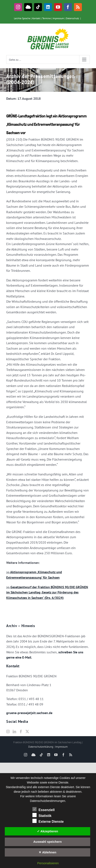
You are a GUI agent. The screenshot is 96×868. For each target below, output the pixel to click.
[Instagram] (8, 732)
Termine (46, 18)
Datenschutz (72, 18)
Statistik (42, 815)
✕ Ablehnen (47, 852)
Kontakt (36, 18)
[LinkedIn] (14, 732)
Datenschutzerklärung (41, 747)
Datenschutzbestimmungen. (48, 801)
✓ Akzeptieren (48, 831)
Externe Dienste (48, 821)
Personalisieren (48, 863)
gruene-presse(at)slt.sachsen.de (29, 713)
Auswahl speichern (47, 842)
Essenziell (44, 809)
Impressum (58, 18)
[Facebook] (21, 732)
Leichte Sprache (22, 18)
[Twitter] (27, 732)
